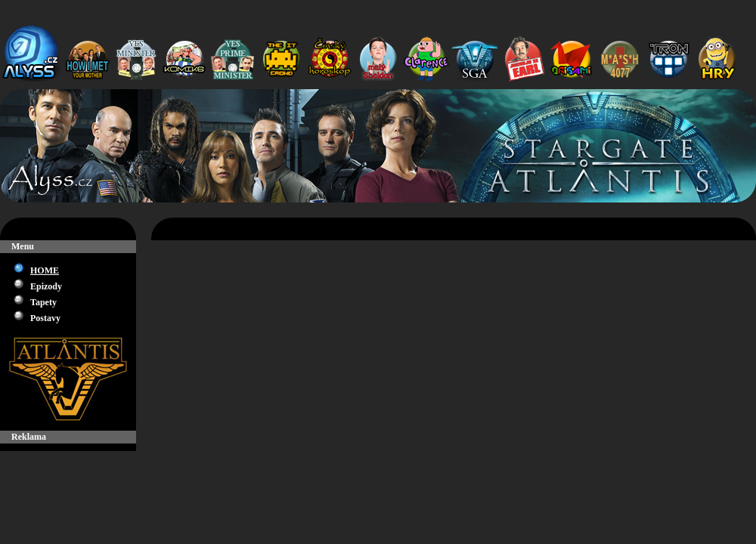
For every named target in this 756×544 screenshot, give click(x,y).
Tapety (43, 302)
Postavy (45, 318)
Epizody (46, 286)
